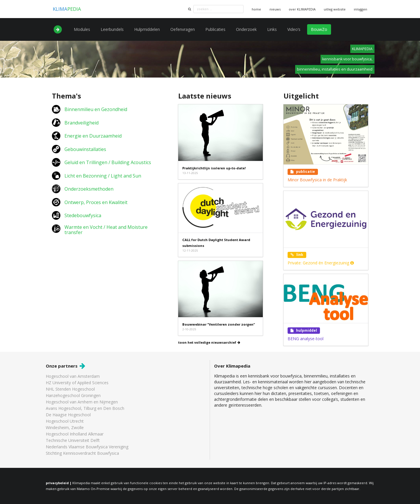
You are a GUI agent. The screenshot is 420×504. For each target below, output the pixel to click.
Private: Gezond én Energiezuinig (321, 263)
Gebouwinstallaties (85, 149)
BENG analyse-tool (306, 339)
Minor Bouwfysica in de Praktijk (317, 180)
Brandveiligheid (82, 123)
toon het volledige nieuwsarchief (210, 342)
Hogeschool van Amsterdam (73, 376)
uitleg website (335, 9)
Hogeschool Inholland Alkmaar (75, 434)
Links (272, 29)
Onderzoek (246, 29)
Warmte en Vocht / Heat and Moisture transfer (106, 230)
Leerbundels (112, 29)
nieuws (275, 9)
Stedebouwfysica (83, 215)
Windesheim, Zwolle (65, 427)
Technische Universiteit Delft (73, 440)
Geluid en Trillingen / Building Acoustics (108, 162)
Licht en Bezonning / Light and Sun (103, 176)
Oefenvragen (183, 29)
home (256, 9)
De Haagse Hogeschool (68, 415)
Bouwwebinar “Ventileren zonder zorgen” (219, 324)
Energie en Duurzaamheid (93, 136)
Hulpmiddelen (147, 29)
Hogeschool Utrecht (65, 421)
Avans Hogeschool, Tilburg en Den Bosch (85, 408)
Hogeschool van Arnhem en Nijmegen (82, 402)
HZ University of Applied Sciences (77, 383)
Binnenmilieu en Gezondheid (96, 109)
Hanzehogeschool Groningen (73, 395)
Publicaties (215, 29)
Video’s (294, 29)
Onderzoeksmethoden (89, 189)
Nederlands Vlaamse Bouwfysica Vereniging (87, 447)
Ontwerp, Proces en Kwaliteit (96, 202)
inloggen (360, 9)
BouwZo (319, 29)
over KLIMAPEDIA (302, 9)
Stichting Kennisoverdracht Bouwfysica (82, 453)
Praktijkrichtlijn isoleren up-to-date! (214, 168)
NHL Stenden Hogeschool (70, 389)
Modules (82, 29)
